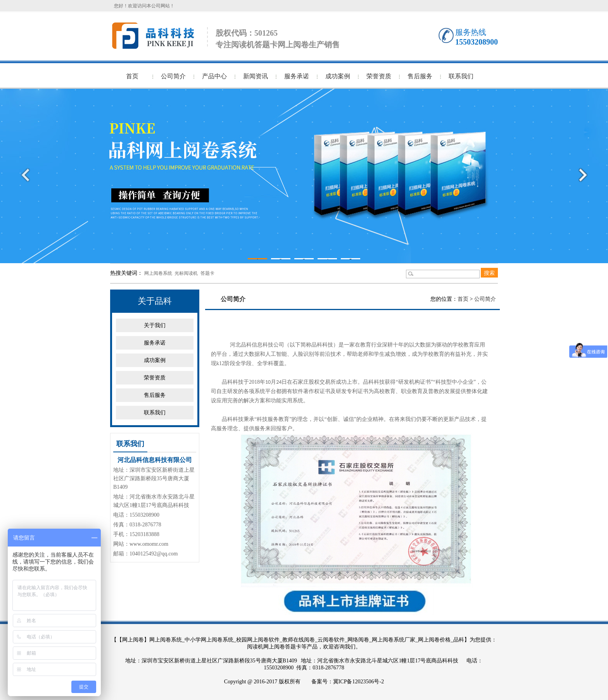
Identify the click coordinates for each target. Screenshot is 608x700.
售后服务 (420, 76)
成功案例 (338, 76)
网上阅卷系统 (158, 273)
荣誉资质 (379, 76)
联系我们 (461, 76)
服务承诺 (297, 76)
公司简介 (173, 76)
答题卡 (207, 273)
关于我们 (155, 325)
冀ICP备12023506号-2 (358, 682)
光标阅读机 (186, 273)
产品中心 (214, 76)
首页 (132, 76)
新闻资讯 (256, 76)
